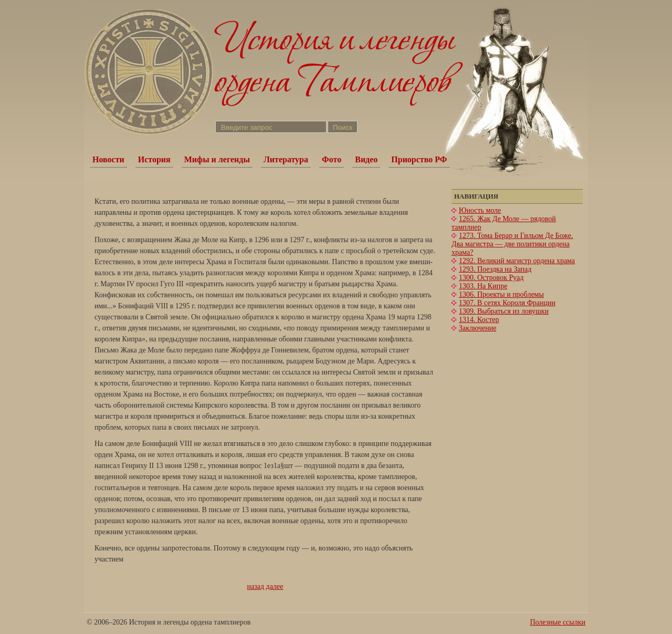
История (154, 159)
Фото (332, 159)
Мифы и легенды (217, 159)
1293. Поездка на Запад (495, 269)
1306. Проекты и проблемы (501, 294)
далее (275, 586)
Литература (286, 159)
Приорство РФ (419, 159)
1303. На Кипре (483, 286)
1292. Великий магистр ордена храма (517, 261)
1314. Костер (479, 320)
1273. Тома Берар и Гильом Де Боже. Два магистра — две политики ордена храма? (512, 244)
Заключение (477, 328)
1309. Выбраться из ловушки (504, 311)
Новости (108, 159)
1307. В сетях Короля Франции (507, 303)
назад (256, 586)
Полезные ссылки (558, 622)
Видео (366, 159)
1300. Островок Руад (491, 278)
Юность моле (480, 210)
